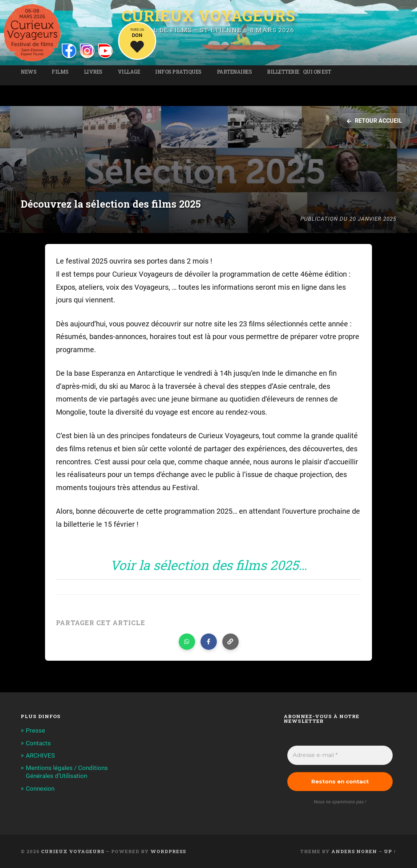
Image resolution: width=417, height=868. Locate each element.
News (29, 72)
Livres (93, 72)
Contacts (38, 743)
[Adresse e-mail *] (340, 755)
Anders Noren (354, 851)
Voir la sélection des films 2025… (208, 565)
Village (129, 72)
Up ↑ (390, 851)
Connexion (40, 788)
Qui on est (317, 72)
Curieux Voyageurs (208, 16)
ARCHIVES (40, 755)
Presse (35, 730)
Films (60, 72)
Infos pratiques (178, 72)
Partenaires (234, 72)
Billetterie (283, 72)
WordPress (168, 851)
